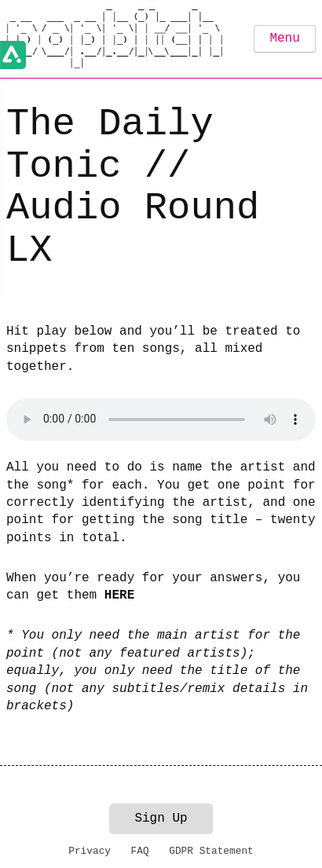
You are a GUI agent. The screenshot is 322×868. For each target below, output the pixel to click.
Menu (284, 38)
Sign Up (161, 819)
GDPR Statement (211, 851)
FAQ (140, 851)
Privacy (90, 851)
